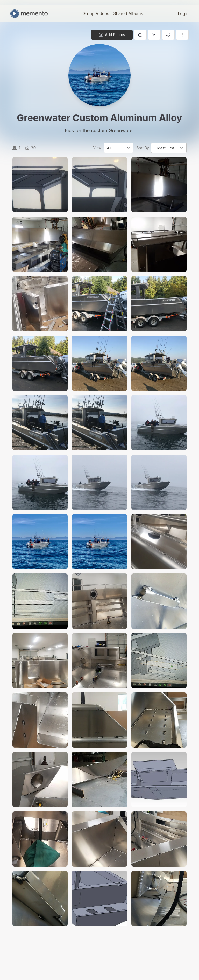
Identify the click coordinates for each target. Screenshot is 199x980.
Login (183, 13)
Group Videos (96, 13)
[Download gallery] (168, 35)
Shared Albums (128, 13)
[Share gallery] (140, 35)
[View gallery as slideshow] (154, 35)
